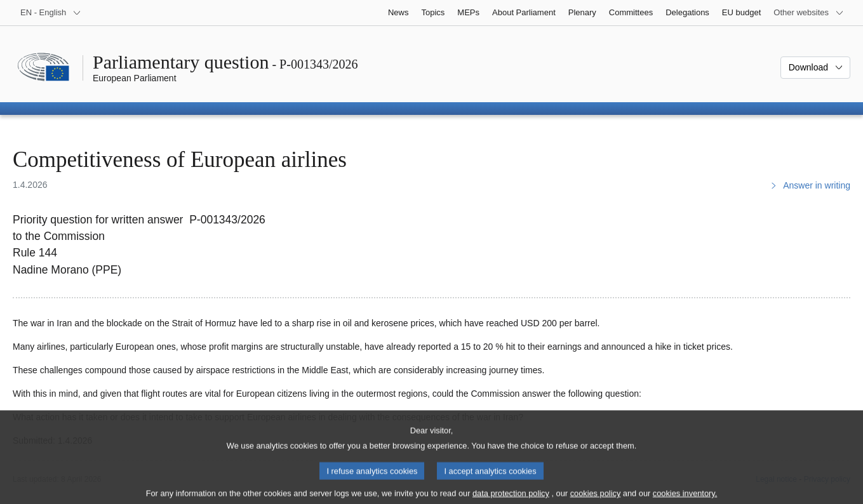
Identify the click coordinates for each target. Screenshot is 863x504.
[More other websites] (809, 13)
